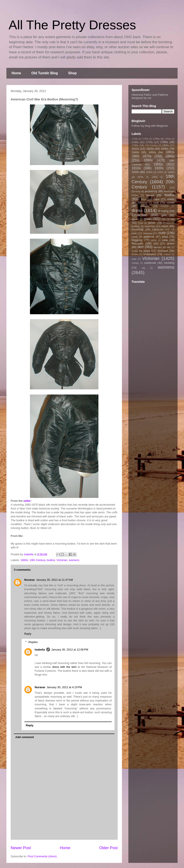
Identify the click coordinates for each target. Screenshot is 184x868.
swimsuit (163, 251)
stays (147, 251)
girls (164, 215)
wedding (169, 263)
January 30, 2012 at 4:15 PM (64, 687)
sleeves (158, 247)
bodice (51, 560)
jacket (152, 223)
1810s (135, 149)
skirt (140, 247)
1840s (135, 152)
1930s (135, 172)
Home (16, 73)
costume (145, 206)
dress (137, 210)
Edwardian (139, 215)
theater (135, 254)
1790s (135, 145)
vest (134, 259)
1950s (160, 172)
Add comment (25, 737)
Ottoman (148, 233)
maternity (150, 226)
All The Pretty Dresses (72, 25)
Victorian (62, 560)
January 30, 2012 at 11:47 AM (55, 580)
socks (135, 251)
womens (74, 560)
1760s (135, 142)
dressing (163, 211)
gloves (135, 219)
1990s (154, 177)
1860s (24, 560)
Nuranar (30, 580)
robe (165, 240)
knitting (136, 226)
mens (165, 226)
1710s (135, 139)
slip (169, 247)
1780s (164, 142)
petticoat (149, 237)
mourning (137, 229)
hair (164, 219)
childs (171, 199)
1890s (148, 160)
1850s (152, 152)
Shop (73, 73)
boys (144, 199)
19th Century (37, 560)
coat (156, 203)
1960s (171, 172)
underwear (150, 254)
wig (143, 268)
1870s (147, 156)
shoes (171, 243)
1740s (156, 139)
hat (172, 219)
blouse (150, 195)
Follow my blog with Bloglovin (150, 126)
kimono (167, 223)
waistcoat (150, 263)
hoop (140, 223)
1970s (140, 177)
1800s (166, 145)
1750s (168, 139)
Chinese (143, 203)
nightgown (158, 229)
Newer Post (21, 848)
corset (171, 203)
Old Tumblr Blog (45, 73)
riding (154, 240)
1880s (170, 156)
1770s (149, 142)
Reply (28, 634)
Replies (33, 642)
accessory (151, 191)
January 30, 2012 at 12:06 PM (70, 650)
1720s (145, 139)
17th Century (151, 145)
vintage (135, 263)
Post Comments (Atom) (42, 856)
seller (27, 501)
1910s (136, 168)
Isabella (40, 650)
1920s (159, 168)
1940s (149, 172)
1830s (165, 149)
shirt (156, 243)
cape (156, 199)
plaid (165, 237)
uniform (167, 254)
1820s (150, 149)
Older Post (108, 848)
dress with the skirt (64, 667)
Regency (137, 240)
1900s (158, 164)
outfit (162, 233)
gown (148, 219)
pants (135, 237)
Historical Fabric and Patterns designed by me (150, 96)
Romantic (137, 243)
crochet (165, 206)
